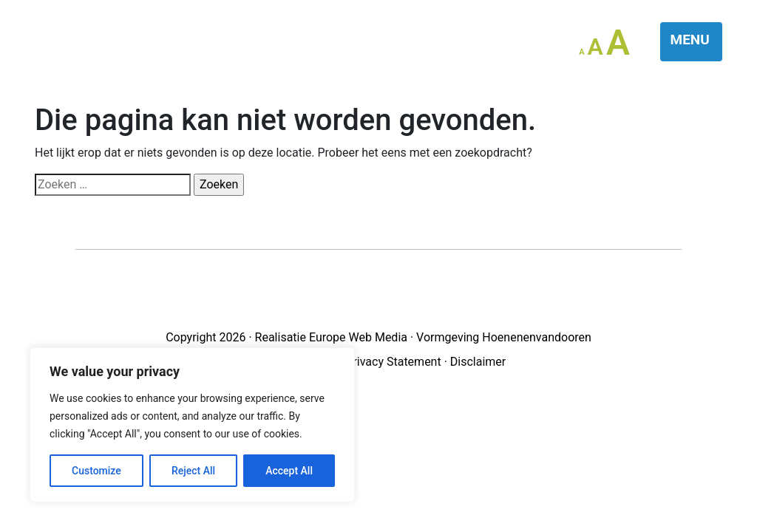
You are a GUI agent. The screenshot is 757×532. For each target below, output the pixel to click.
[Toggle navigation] (692, 42)
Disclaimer (478, 362)
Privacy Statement (393, 362)
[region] (192, 425)
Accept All (289, 471)
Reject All (193, 471)
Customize (96, 471)
